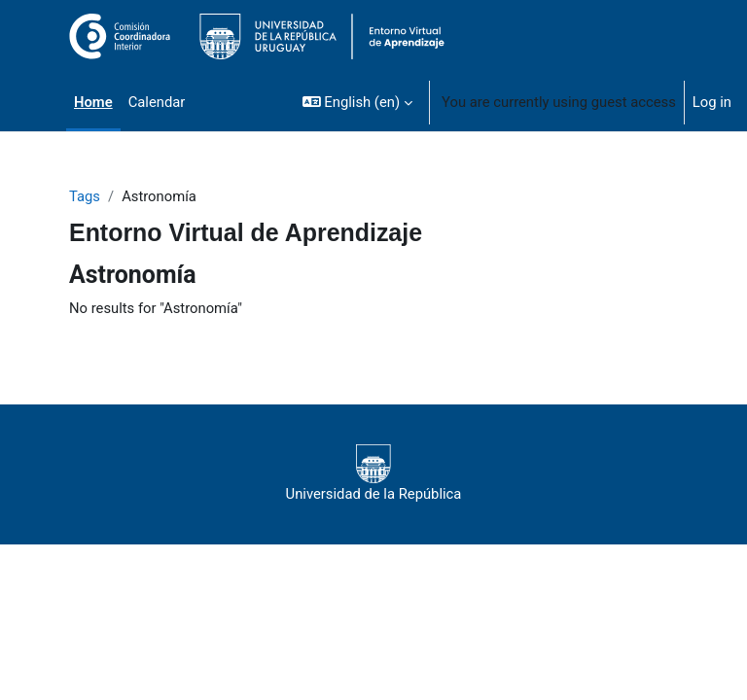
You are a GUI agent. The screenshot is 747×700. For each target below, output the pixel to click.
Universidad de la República (374, 473)
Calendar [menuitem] (157, 102)
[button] (357, 102)
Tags (85, 196)
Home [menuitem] (93, 102)
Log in (712, 102)
